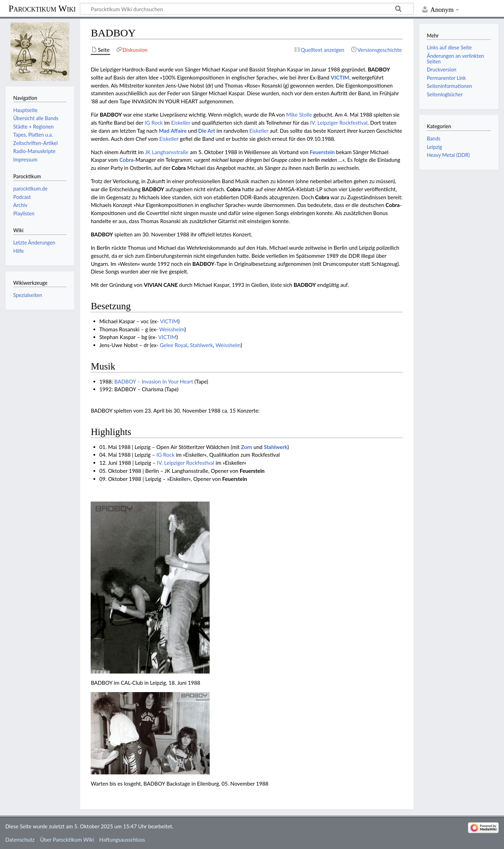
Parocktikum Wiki (42, 8)
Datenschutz (20, 840)
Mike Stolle (299, 115)
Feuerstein (322, 152)
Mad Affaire (173, 131)
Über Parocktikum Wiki (67, 840)
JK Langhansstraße (167, 152)
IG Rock (154, 123)
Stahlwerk (202, 345)
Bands (433, 139)
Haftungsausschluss (122, 840)
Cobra (127, 160)
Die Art (206, 131)
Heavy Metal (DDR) (448, 155)
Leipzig (434, 147)
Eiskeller (181, 123)
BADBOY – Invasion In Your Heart (154, 381)
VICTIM (340, 77)
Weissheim (172, 329)
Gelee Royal (173, 345)
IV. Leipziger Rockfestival (339, 123)
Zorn (247, 447)
